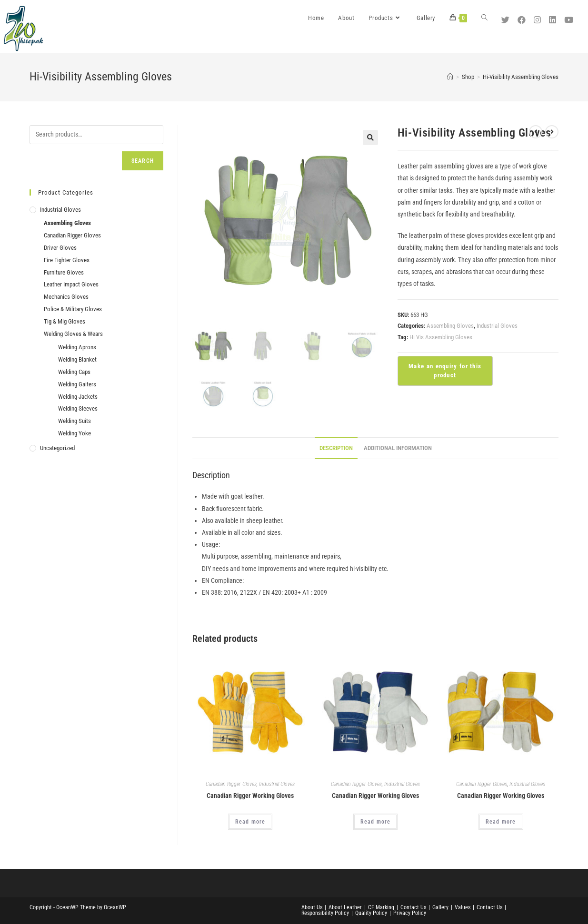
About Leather (345, 907)
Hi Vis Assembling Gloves (441, 337)
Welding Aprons (77, 347)
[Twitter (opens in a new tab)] (507, 17)
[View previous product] (536, 132)
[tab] (336, 448)
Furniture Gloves (64, 272)
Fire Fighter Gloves (67, 260)
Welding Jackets (78, 397)
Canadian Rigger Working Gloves (250, 796)
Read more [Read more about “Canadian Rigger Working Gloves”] (250, 822)
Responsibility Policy (325, 913)
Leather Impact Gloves (71, 284)
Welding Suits (75, 421)
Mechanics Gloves (66, 297)
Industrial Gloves (497, 326)
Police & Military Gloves (73, 309)
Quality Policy (371, 913)
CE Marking (381, 907)
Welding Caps (74, 372)
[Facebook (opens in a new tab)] (523, 17)
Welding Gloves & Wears (73, 334)
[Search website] (484, 18)
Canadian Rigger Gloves (231, 784)
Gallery (440, 907)
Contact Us (413, 907)
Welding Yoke (75, 433)
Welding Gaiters (77, 384)
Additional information (398, 448)
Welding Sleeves (78, 408)
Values (463, 907)
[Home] (450, 77)
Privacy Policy (410, 913)
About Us (312, 907)
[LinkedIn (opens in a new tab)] (554, 17)
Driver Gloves (60, 248)
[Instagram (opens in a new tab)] (538, 17)
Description (336, 448)
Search (143, 161)
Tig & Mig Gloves (65, 321)
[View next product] (552, 132)
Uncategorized (57, 448)
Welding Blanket (77, 359)
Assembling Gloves (450, 326)
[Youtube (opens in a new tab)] (570, 17)
